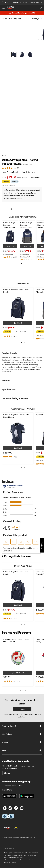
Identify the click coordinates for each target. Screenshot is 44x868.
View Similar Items (28, 172)
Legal (22, 750)
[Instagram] (16, 808)
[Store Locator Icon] (2, 2)
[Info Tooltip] (39, 178)
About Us (22, 742)
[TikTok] (10, 808)
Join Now (22, 717)
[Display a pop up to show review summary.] (20, 681)
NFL (21, 19)
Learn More (7, 790)
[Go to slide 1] (14, 55)
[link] (12, 168)
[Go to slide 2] (22, 55)
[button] (10, 246)
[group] (10, 331)
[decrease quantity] (4, 209)
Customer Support (22, 726)
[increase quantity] (19, 209)
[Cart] (40, 8)
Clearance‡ (6, 181)
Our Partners (22, 734)
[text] (10, 257)
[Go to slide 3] (30, 55)
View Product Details (11, 172)
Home (5, 19)
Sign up (7, 773)
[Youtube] (22, 808)
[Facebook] (5, 808)
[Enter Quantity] (12, 209)
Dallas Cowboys (32, 19)
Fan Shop (13, 19)
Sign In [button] (22, 709)
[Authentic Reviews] (13, 486)
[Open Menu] (4, 8)
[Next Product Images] (40, 41)
